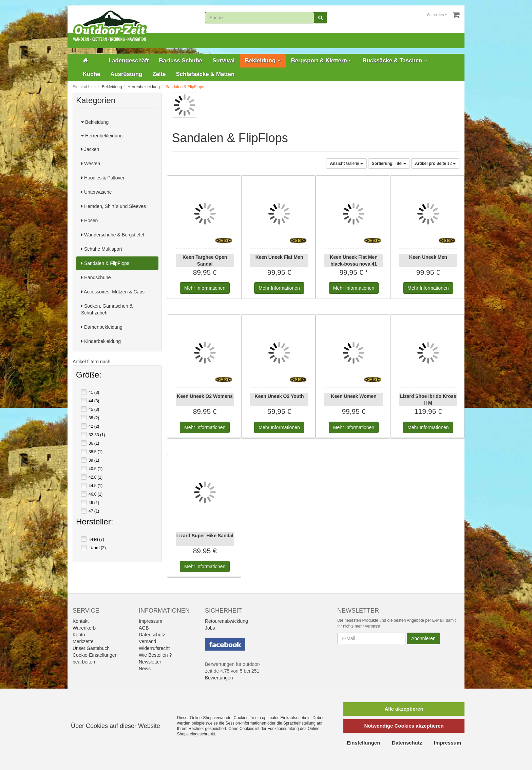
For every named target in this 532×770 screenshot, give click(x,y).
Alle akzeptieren (404, 709)
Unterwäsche (97, 192)
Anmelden (437, 15)
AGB (144, 628)
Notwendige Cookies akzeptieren (404, 726)
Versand (147, 641)
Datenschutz (152, 635)
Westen (91, 163)
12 (435, 163)
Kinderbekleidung (101, 341)
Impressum (150, 621)
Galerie (346, 163)
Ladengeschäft (129, 61)
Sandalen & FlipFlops (105, 263)
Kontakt (81, 621)
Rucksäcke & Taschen (395, 61)
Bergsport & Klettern (322, 61)
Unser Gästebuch (91, 648)
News (145, 669)
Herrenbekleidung (102, 136)
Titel (389, 163)
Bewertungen (219, 678)
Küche (91, 74)
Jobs (210, 628)
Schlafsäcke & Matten (205, 74)
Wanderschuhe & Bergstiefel (113, 235)
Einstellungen (363, 743)
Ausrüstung (126, 74)
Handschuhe (96, 277)
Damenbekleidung (102, 327)
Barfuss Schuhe (180, 61)
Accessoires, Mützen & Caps (113, 292)
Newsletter (150, 662)
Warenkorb (84, 628)
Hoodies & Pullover (103, 178)
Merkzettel (84, 641)
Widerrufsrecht (154, 648)
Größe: (89, 376)
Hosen (89, 220)
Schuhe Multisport (102, 249)
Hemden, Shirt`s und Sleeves (113, 206)
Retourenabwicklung (226, 621)
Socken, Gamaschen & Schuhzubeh (107, 309)
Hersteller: (94, 522)
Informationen (205, 288)
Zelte (159, 74)
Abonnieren (423, 638)
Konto (79, 635)
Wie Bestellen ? (155, 655)
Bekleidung (263, 61)
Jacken (90, 149)
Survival (223, 61)
